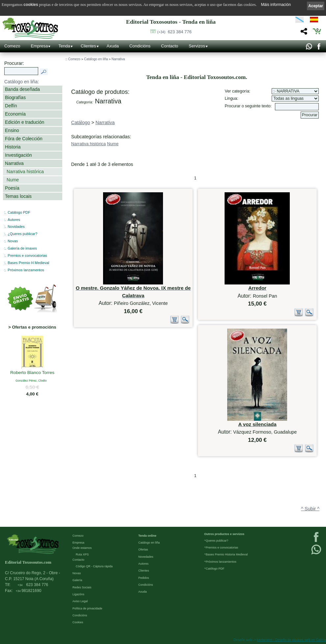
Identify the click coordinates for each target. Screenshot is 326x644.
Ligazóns (78, 594)
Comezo (12, 46)
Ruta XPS (82, 554)
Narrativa (14, 163)
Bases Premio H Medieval (28, 263)
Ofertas (143, 550)
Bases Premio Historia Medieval (227, 554)
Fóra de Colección (24, 139)
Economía (15, 114)
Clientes (88, 46)
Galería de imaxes (22, 248)
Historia (13, 147)
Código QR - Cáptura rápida (94, 566)
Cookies (78, 622)
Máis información (276, 5)
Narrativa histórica (25, 172)
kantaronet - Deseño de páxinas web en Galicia (291, 640)
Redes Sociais (82, 587)
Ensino (12, 130)
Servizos (197, 46)
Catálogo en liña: (22, 82)
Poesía (12, 188)
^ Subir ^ (310, 509)
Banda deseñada (22, 89)
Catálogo (81, 122)
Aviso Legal (80, 601)
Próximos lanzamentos (26, 270)
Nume (13, 180)
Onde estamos (82, 548)
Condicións (140, 46)
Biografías (15, 97)
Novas (13, 241)
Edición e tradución (25, 122)
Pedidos (144, 578)
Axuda (113, 46)
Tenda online (147, 536)
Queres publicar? (217, 541)
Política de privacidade (87, 608)
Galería (77, 580)
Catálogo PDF (19, 212)
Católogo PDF (215, 569)
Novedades (146, 557)
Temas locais (18, 196)
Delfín (11, 106)
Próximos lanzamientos (221, 562)
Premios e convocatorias (27, 255)
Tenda (64, 46)
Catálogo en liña (96, 59)
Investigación (18, 155)
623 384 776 (175, 32)
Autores (14, 220)
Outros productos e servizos (224, 534)
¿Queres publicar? (22, 234)
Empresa (39, 46)
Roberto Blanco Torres (32, 373)
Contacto (170, 46)
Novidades (16, 227)
